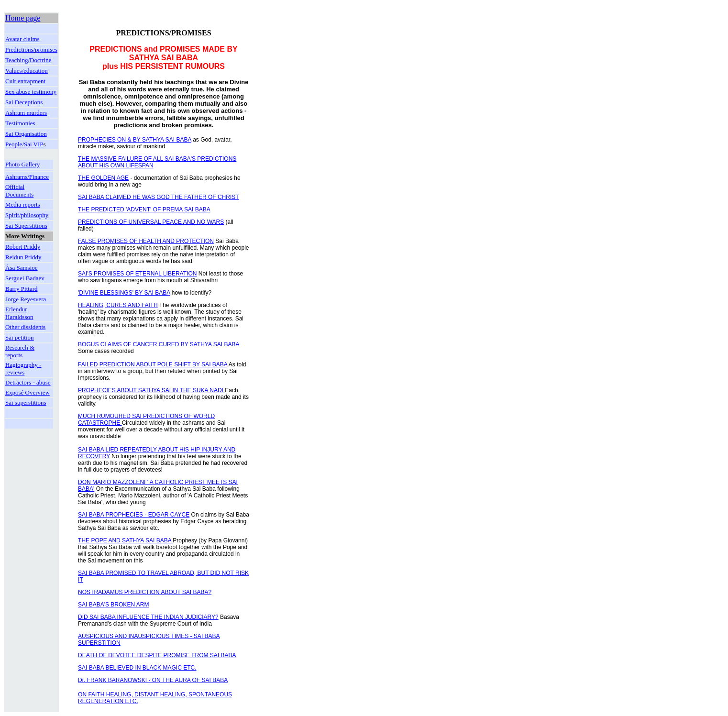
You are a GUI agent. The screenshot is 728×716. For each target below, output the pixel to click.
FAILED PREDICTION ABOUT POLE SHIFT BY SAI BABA (153, 364)
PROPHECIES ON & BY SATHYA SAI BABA (135, 140)
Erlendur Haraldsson (19, 313)
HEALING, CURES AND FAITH (118, 305)
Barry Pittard (22, 289)
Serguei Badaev (25, 278)
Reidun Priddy (23, 257)
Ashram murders (26, 113)
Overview (38, 392)
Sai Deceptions (24, 102)
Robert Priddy (23, 247)
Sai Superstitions (26, 226)
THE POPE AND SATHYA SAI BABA (125, 540)
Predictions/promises (31, 50)
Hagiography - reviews (23, 369)
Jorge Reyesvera (26, 299)
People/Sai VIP (24, 144)
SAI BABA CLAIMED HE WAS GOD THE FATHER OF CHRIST (159, 197)
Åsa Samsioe (22, 268)
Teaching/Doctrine (28, 60)
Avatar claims (22, 39)
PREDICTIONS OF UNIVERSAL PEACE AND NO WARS (151, 222)
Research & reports (20, 351)
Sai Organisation (26, 134)
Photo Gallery (23, 164)
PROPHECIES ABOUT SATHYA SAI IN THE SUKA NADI (151, 390)
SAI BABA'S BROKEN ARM (113, 605)
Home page (23, 18)
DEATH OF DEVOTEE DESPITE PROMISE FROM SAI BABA (157, 655)
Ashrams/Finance (27, 177)
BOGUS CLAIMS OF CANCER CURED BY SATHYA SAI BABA (159, 344)
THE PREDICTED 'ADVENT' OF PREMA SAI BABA (144, 209)
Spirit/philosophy (27, 215)
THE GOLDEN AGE (103, 178)
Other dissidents (25, 327)
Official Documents (19, 191)
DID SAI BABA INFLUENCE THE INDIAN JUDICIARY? (148, 617)
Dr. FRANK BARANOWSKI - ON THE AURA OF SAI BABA (153, 680)
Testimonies (20, 123)
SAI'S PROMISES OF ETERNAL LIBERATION (137, 274)
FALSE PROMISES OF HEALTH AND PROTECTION (146, 241)
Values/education (27, 71)
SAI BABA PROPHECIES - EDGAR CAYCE (134, 515)
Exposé (15, 392)
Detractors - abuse (28, 382)
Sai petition (20, 337)
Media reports (23, 204)
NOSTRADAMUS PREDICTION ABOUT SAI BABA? (145, 592)
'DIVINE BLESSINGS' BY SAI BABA (124, 293)
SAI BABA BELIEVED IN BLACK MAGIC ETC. (137, 668)
